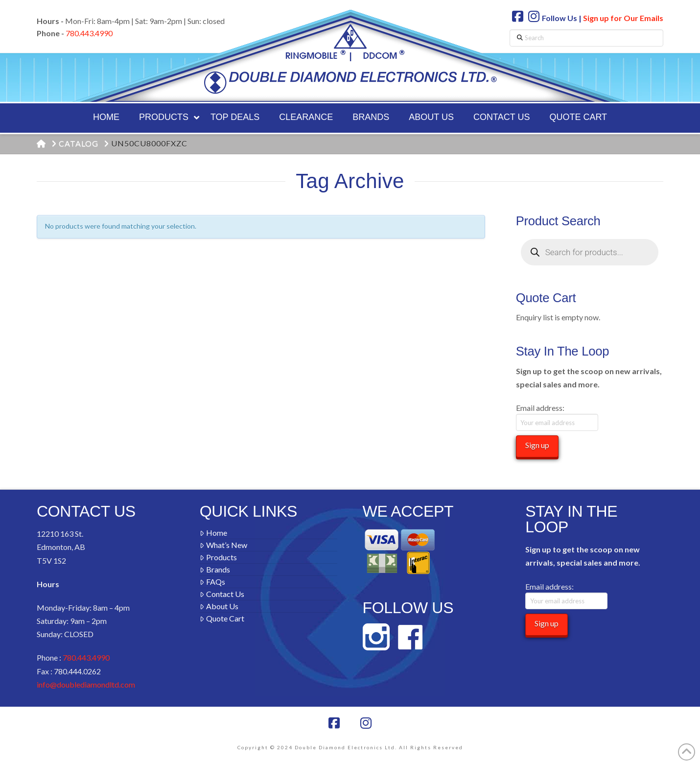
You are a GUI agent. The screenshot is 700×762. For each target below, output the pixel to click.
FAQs (212, 582)
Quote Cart (222, 618)
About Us (219, 606)
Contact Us (222, 594)
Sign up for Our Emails (623, 18)
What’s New (223, 545)
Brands (215, 569)
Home (213, 533)
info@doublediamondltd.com (86, 684)
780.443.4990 (89, 33)
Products (218, 557)
